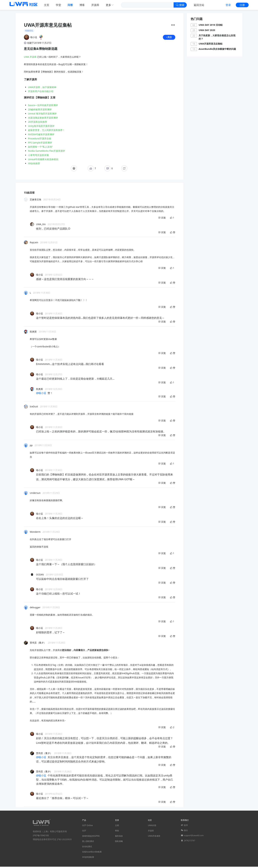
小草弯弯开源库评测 (38, 156)
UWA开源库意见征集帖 (211, 44)
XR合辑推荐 (34, 165)
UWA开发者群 (154, 837)
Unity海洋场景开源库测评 (41, 127)
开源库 (95, 5)
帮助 (117, 832)
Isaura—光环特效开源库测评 (43, 106)
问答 (70, 5)
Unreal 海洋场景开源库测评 (42, 115)
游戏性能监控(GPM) (91, 837)
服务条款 (119, 837)
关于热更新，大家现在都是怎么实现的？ (217, 37)
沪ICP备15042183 (41, 837)
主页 (47, 5)
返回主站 (199, 5)
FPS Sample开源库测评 (40, 144)
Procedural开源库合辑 (40, 140)
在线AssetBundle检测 (92, 853)
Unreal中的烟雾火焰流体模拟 (43, 161)
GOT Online (87, 827)
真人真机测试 (88, 843)
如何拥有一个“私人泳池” (40, 148)
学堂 (58, 5)
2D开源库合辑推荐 (38, 123)
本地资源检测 (88, 858)
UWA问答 (152, 827)
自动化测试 (87, 848)
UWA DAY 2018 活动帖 (211, 25)
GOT (84, 832)
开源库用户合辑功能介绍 (41, 93)
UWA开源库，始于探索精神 (42, 88)
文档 (117, 827)
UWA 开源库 (30, 58)
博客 (82, 5)
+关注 (169, 38)
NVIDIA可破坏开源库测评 (41, 136)
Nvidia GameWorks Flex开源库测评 (46, 152)
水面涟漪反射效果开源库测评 (43, 119)
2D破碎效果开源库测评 (40, 111)
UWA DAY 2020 (207, 30)
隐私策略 (119, 843)
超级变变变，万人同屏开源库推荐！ (46, 131)
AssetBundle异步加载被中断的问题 (217, 49)
